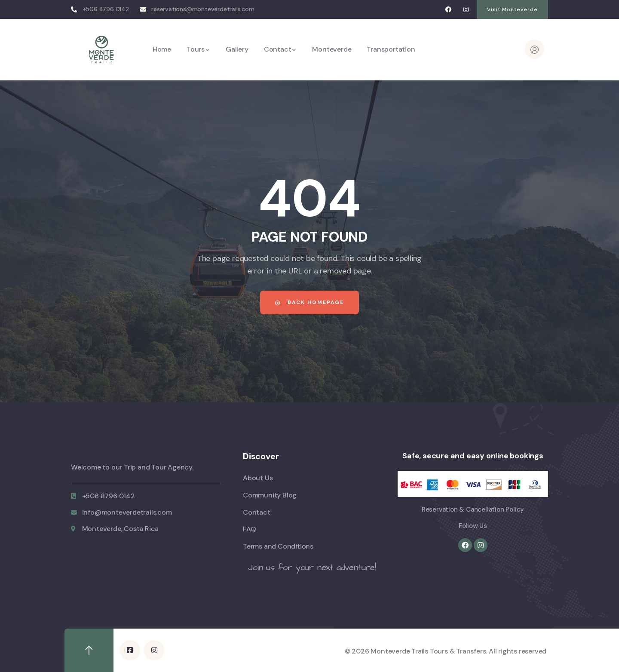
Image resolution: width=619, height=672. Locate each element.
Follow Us (473, 526)
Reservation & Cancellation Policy (473, 509)
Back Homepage (309, 302)
